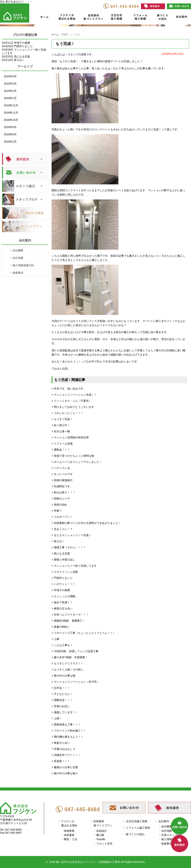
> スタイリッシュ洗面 (65, 572)
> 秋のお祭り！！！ (63, 492)
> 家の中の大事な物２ (65, 773)
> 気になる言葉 (61, 553)
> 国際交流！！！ (62, 700)
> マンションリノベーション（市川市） (75, 682)
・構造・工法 (69, 839)
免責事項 (18, 273)
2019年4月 (10, 76)
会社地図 (18, 258)
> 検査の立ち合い (62, 608)
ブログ (17, 35)
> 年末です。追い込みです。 (69, 389)
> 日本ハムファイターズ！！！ (70, 615)
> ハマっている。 (62, 468)
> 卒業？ (57, 511)
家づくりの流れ (161, 18)
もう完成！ (65, 44)
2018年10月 (11, 120)
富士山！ (19, 60)
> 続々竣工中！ (61, 425)
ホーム (44, 18)
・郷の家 (99, 835)
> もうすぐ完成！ (62, 419)
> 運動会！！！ (61, 450)
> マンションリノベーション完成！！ (74, 395)
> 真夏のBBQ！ (61, 627)
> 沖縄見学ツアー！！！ (66, 755)
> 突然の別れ (59, 505)
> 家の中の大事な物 (63, 676)
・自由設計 (100, 831)
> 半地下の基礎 (61, 590)
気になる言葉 (22, 56)
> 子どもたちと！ (62, 694)
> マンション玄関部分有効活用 (70, 437)
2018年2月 (10, 142)
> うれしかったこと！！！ (67, 413)
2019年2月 (10, 91)
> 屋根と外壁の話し (63, 560)
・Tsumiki (99, 839)
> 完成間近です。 (62, 486)
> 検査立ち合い (61, 743)
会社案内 (181, 18)
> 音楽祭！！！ (61, 761)
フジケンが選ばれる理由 (65, 18)
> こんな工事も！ (62, 645)
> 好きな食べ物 (61, 431)
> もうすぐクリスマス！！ (67, 663)
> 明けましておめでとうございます (73, 407)
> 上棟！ (57, 718)
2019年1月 (10, 98)
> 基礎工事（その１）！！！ (69, 547)
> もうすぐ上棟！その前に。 (69, 670)
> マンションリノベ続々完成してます (74, 566)
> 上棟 (55, 639)
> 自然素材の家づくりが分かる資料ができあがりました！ (86, 523)
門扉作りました (23, 46)
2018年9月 (10, 127)
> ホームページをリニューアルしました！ (77, 462)
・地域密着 (68, 831)
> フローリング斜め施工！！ (69, 731)
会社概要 (18, 250)
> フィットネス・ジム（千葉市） (71, 401)
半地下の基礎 (22, 43)
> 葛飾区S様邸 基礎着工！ (68, 621)
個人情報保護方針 (23, 265)
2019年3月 (10, 84)
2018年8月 (10, 134)
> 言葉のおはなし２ (63, 749)
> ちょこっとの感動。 (65, 596)
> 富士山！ (58, 541)
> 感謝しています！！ (65, 712)
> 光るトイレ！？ (62, 529)
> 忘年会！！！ (61, 688)
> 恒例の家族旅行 (62, 480)
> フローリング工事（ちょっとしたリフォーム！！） (83, 633)
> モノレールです (62, 474)
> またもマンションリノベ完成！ (71, 535)
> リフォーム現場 (62, 444)
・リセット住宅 (103, 844)
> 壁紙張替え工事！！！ (66, 724)
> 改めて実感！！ (62, 602)
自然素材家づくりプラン (94, 18)
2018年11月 (11, 113)
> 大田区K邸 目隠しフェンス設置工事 (75, 651)
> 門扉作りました (62, 578)
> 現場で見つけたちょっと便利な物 (73, 456)
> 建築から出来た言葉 (65, 767)
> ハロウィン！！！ (63, 584)
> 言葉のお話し (61, 706)
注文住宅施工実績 (118, 18)
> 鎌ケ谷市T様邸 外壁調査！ (70, 657)
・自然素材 (68, 835)
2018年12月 (11, 105)
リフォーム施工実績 (140, 18)
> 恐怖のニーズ (61, 499)
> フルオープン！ (62, 517)
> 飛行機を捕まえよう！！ (67, 737)
